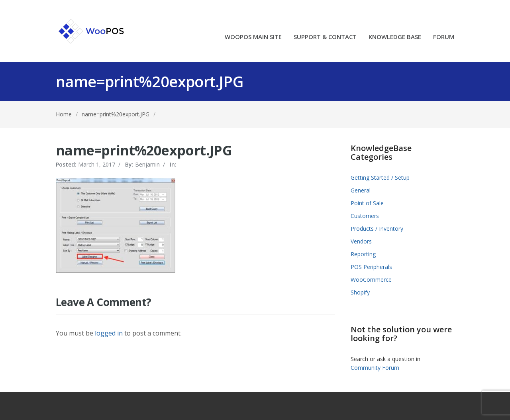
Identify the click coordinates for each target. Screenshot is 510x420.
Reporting (363, 254)
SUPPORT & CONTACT (325, 37)
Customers (365, 216)
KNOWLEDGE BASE (395, 37)
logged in (109, 333)
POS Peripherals (371, 267)
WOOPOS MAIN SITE (253, 37)
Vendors (361, 241)
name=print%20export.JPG (116, 114)
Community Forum (375, 368)
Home (64, 114)
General (361, 190)
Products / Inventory (377, 229)
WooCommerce (371, 280)
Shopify (360, 292)
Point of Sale (367, 203)
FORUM (444, 37)
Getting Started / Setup (380, 178)
